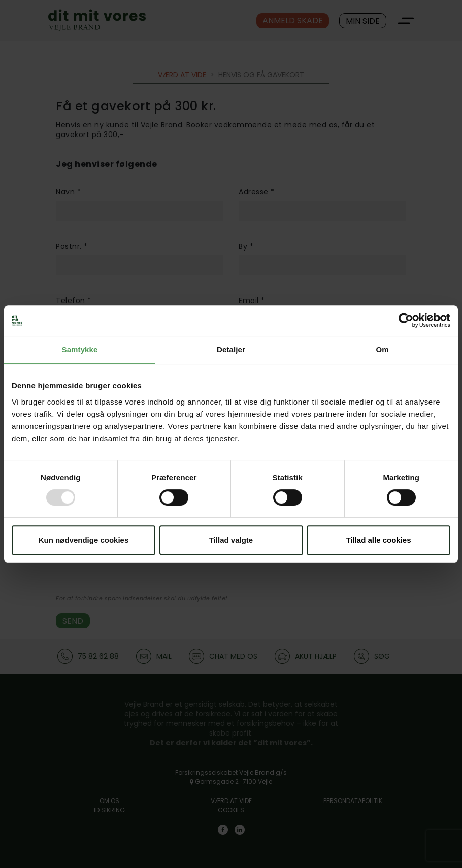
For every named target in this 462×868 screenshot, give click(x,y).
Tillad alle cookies (378, 540)
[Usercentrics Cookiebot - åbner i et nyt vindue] (406, 320)
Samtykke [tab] (80, 349)
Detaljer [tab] (231, 349)
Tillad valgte (231, 540)
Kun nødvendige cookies (84, 540)
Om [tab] (382, 349)
